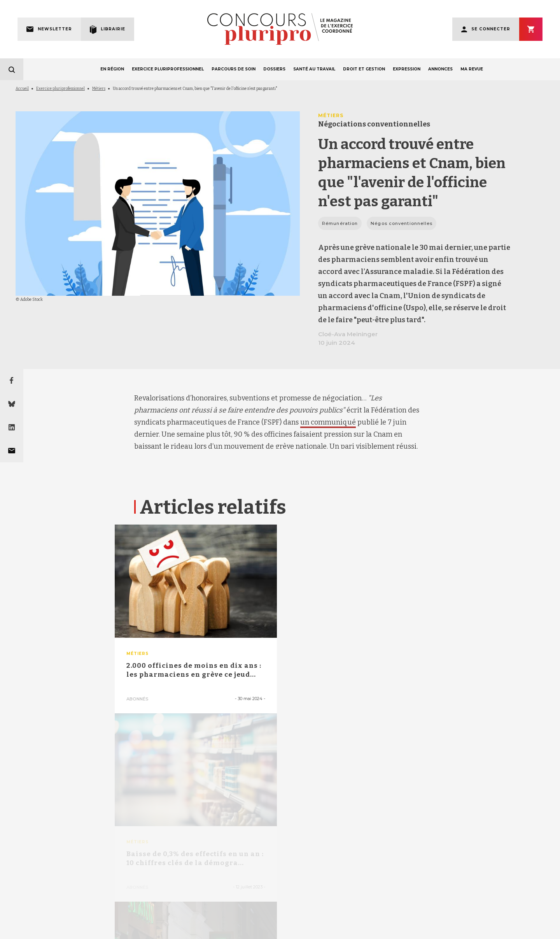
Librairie (113, 29)
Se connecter (491, 29)
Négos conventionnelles (402, 223)
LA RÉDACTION (232, 912)
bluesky (268, 820)
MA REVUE (472, 69)
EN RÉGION (112, 69)
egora (434, 932)
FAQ (282, 912)
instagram (310, 820)
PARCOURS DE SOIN (234, 69)
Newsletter (55, 29)
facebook (248, 820)
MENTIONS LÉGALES (91, 912)
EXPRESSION (407, 69)
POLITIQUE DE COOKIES (478, 912)
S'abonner (531, 29)
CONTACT (326, 912)
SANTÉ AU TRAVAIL (314, 69)
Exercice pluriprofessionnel (60, 89)
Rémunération (340, 223)
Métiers (99, 89)
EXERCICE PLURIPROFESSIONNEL (168, 69)
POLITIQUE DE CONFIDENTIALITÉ (402, 912)
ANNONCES (440, 69)
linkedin (289, 821)
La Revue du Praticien (468, 932)
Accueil (22, 89)
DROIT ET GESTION (364, 69)
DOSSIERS (274, 69)
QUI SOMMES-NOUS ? (164, 912)
